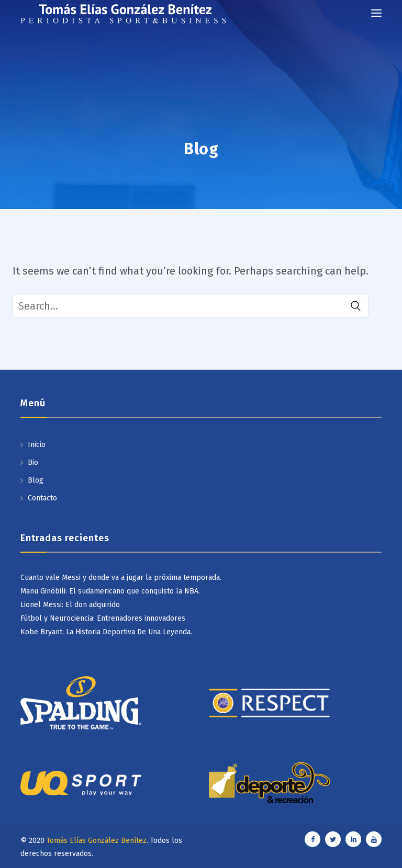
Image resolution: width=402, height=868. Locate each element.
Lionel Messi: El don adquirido (70, 605)
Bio (33, 462)
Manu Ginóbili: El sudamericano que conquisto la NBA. (110, 591)
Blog (36, 480)
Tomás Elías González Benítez (97, 841)
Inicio (37, 445)
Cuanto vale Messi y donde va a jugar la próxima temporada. (121, 578)
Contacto (42, 498)
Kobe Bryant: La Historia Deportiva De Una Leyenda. (106, 632)
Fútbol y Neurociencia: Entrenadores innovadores (103, 618)
